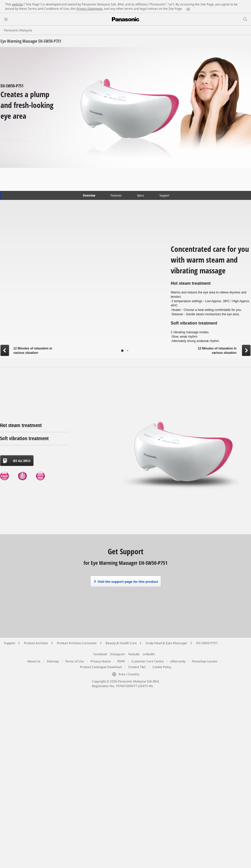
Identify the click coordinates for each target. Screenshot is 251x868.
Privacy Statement (89, 9)
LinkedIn (149, 654)
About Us (34, 661)
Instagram (118, 654)
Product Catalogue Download (101, 667)
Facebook (100, 654)
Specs (141, 195)
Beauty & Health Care (121, 643)
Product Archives (36, 643)
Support (164, 195)
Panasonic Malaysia (18, 30)
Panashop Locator (205, 661)
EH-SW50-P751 (207, 643)
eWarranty (178, 661)
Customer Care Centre (148, 661)
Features (116, 195)
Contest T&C (137, 667)
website (17, 4)
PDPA (121, 661)
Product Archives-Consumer (77, 643)
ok (188, 9)
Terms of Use (75, 661)
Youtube (134, 654)
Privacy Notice (101, 661)
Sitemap (53, 661)
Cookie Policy (162, 667)
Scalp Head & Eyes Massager (167, 643)
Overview (89, 195)
